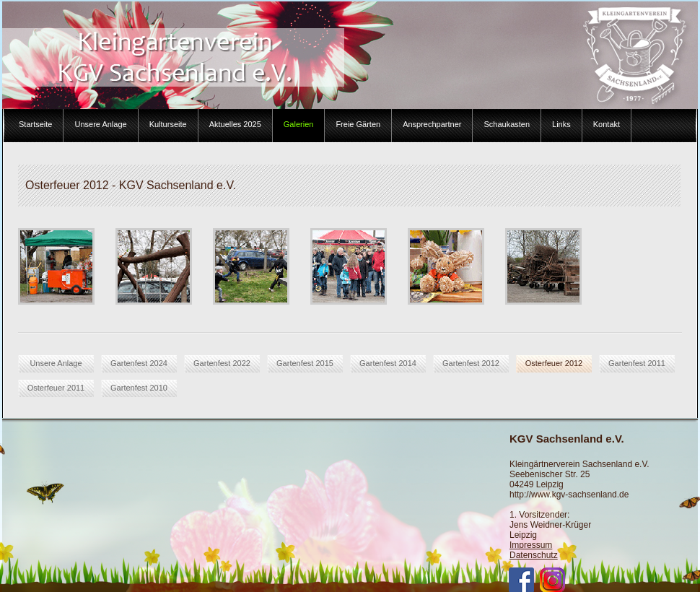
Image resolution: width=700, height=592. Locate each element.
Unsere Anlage (100, 124)
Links (561, 124)
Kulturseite (168, 124)
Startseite (35, 124)
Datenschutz (534, 555)
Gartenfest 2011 (637, 363)
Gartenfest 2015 (305, 363)
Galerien (299, 124)
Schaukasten (507, 124)
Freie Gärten (358, 124)
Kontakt (607, 124)
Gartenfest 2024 (139, 363)
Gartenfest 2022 (222, 363)
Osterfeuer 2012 (554, 363)
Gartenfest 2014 (388, 363)
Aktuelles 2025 (235, 124)
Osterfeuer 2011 (56, 388)
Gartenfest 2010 (139, 388)
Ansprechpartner (432, 124)
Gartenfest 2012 (471, 363)
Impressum (531, 545)
